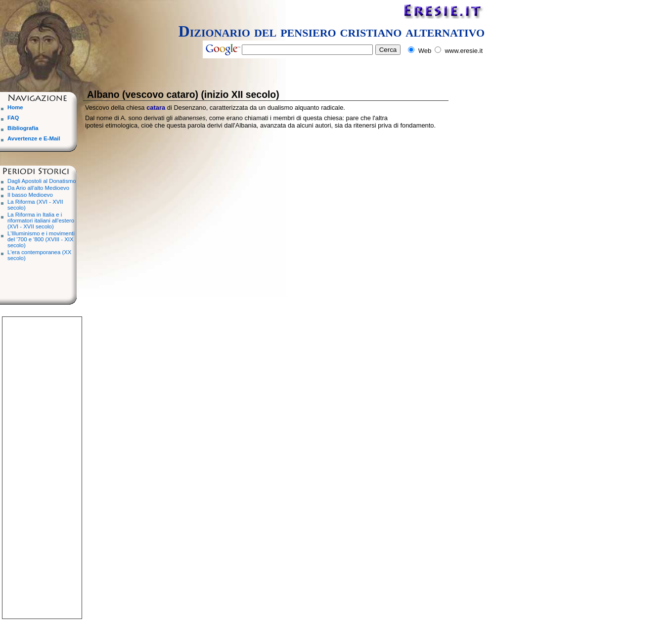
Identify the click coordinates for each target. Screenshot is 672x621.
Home (15, 107)
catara (156, 108)
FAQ (13, 118)
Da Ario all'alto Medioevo (38, 188)
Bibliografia (23, 128)
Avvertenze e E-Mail (34, 138)
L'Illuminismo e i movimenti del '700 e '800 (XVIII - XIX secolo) (41, 239)
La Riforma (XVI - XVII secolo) (35, 205)
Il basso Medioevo (30, 195)
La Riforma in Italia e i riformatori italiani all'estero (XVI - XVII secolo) (41, 221)
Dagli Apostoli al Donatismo (42, 181)
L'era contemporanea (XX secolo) (39, 255)
